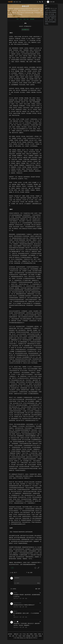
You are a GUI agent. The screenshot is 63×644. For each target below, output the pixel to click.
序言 (18, 19)
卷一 (31, 26)
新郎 (31, 573)
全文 (21, 19)
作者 (24, 19)
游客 (18, 622)
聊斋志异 (28, 26)
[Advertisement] (51, 46)
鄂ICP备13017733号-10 (32, 638)
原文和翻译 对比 (25, 30)
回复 (26, 598)
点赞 (23, 598)
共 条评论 (13, 589)
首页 (14, 2)
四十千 (15, 573)
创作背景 (32, 19)
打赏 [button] (12, 568)
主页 (25, 26)
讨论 (20, 2)
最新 (36, 589)
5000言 (10, 2)
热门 (17, 2)
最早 (39, 589)
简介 (28, 19)
